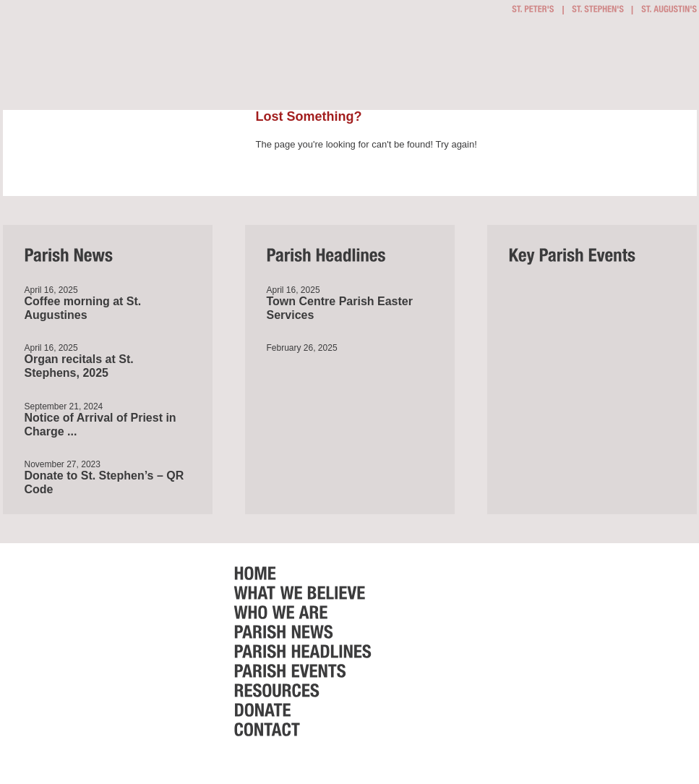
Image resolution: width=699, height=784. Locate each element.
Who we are (452, 66)
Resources (591, 66)
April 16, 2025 (51, 290)
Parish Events (550, 66)
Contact (672, 66)
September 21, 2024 (64, 406)
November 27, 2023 (63, 464)
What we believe (383, 66)
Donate (634, 66)
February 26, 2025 (302, 348)
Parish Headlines (519, 66)
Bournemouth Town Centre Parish (107, 49)
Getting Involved (300, 65)
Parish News (494, 66)
